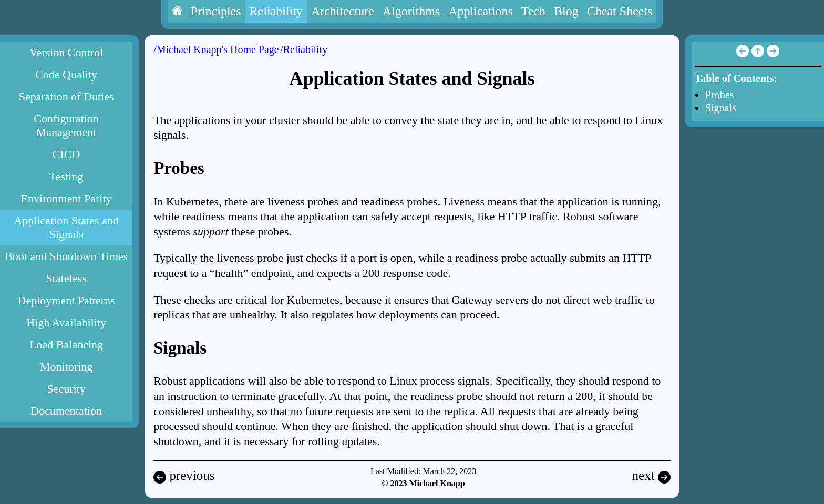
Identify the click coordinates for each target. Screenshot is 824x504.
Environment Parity (66, 198)
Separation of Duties (66, 96)
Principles (216, 11)
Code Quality (66, 74)
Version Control (66, 52)
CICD (66, 154)
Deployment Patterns (66, 300)
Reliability (276, 11)
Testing (66, 176)
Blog (566, 11)
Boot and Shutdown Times (66, 256)
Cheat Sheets (620, 11)
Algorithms (411, 11)
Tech (533, 11)
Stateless (66, 278)
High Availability (66, 322)
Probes (719, 95)
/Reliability (304, 49)
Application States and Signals (66, 227)
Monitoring (66, 367)
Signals (721, 108)
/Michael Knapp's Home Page (216, 49)
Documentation (66, 411)
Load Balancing (66, 344)
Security (66, 389)
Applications (481, 11)
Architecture (343, 11)
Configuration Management (66, 125)
